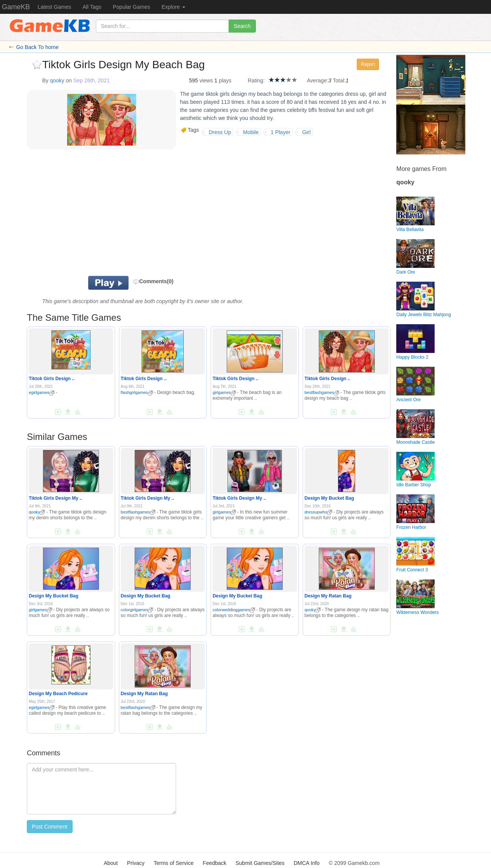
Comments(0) (153, 281)
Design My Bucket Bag (329, 498)
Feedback (215, 863)
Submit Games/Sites (260, 863)
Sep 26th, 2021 (91, 80)
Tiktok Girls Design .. (52, 379)
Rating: (256, 80)
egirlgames (42, 392)
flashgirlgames (137, 392)
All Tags (92, 7)
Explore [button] (173, 7)
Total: (339, 80)
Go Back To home (37, 47)
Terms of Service (173, 863)
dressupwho (318, 512)
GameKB (16, 7)
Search (242, 26)
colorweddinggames (234, 610)
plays (225, 80)
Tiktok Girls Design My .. (55, 498)
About (111, 863)
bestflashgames (322, 392)
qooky (57, 80)
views (206, 80)
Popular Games (131, 7)
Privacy (136, 863)
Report (368, 64)
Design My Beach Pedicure (58, 694)
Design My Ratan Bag (328, 596)
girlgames (224, 392)
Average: (318, 80)
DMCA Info (306, 863)
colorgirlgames (137, 610)
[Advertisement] (122, 215)
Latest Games (54, 7)
